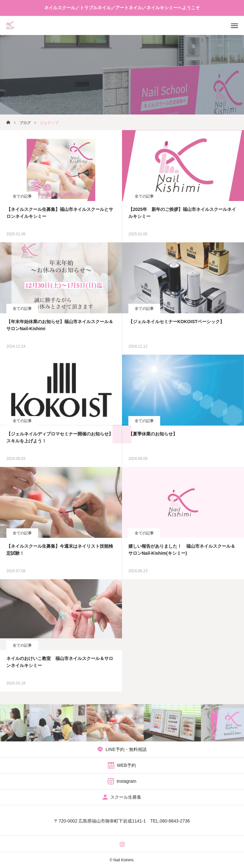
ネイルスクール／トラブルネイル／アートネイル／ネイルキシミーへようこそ (122, 8)
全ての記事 (22, 196)
